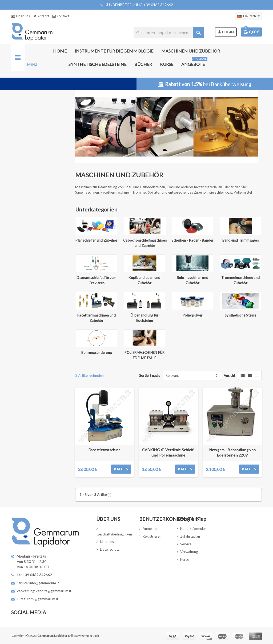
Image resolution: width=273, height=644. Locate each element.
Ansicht (229, 375)
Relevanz (172, 375)
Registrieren (152, 536)
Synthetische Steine (240, 315)
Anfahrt (41, 16)
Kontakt (61, 16)
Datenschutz (110, 549)
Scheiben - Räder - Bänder (192, 240)
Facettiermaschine (105, 450)
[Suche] (169, 32)
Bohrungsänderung (97, 353)
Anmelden (150, 529)
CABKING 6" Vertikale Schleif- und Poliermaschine (168, 452)
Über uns (21, 16)
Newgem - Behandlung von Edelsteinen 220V (232, 452)
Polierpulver (192, 315)
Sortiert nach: (150, 375)
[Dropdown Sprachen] (248, 16)
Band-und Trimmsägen (241, 240)
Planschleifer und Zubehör (97, 240)
